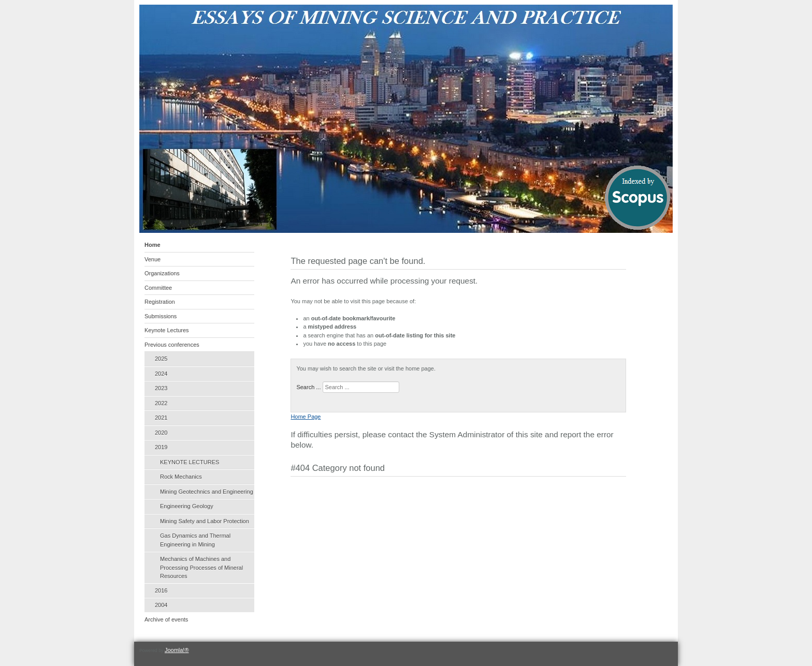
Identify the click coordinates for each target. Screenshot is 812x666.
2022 (161, 403)
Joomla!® (177, 650)
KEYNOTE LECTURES (190, 462)
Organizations (162, 273)
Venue (153, 259)
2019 (161, 447)
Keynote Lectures (167, 330)
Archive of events (166, 619)
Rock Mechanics (181, 477)
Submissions (161, 316)
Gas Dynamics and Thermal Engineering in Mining (195, 540)
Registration (160, 302)
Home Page (306, 417)
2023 (161, 388)
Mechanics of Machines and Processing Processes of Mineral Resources (201, 567)
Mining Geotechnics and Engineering (207, 492)
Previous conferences (172, 345)
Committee (158, 288)
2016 (161, 590)
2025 (161, 359)
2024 (161, 374)
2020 (161, 433)
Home (153, 245)
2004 (161, 605)
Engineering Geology (187, 506)
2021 (161, 418)
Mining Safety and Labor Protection (205, 521)
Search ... (308, 387)
